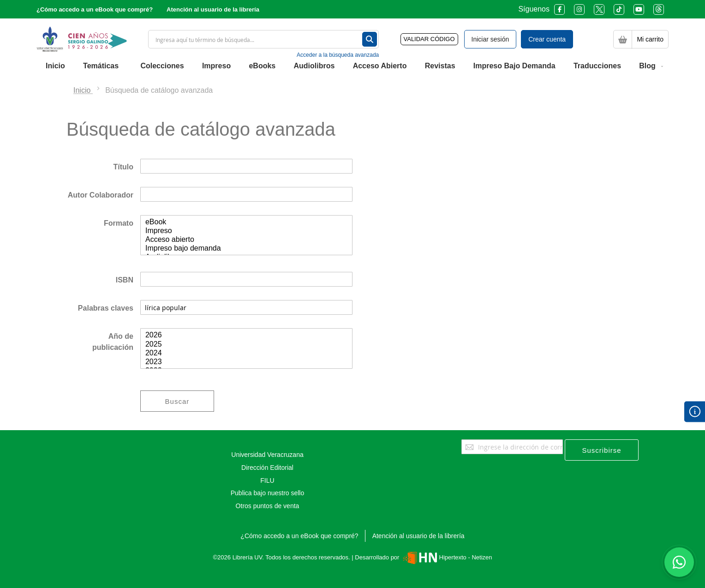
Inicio (83, 90)
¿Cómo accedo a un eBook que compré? (95, 9)
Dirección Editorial (267, 468)
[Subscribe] (602, 450)
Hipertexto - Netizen (446, 557)
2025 (246, 345)
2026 (246, 335)
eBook (246, 222)
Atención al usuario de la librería (213, 9)
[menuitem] (55, 66)
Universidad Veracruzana (267, 455)
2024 (246, 353)
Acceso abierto (246, 240)
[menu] (352, 66)
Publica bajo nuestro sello (268, 493)
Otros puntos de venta (268, 506)
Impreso (246, 231)
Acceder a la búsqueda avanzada (338, 55)
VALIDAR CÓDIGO (429, 39)
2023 (246, 362)
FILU (267, 480)
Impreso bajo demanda (246, 249)
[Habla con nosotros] (679, 562)
